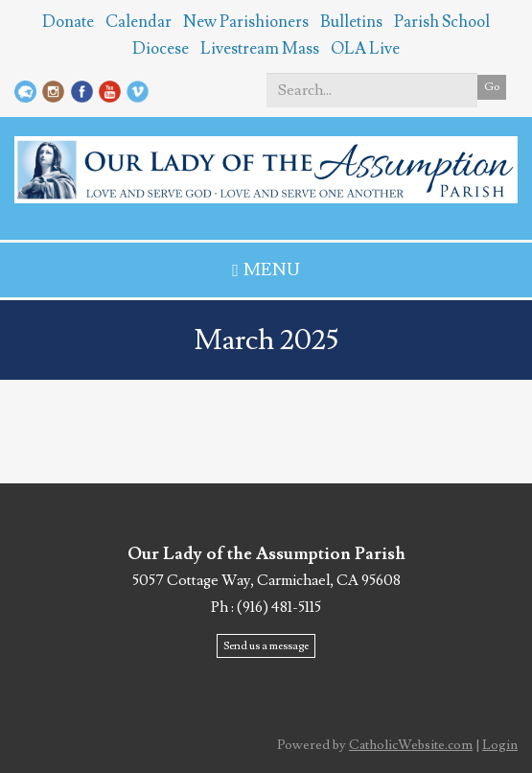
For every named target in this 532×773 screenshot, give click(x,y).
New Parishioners (246, 22)
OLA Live (365, 49)
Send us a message (266, 646)
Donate (68, 22)
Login (500, 745)
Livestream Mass (260, 49)
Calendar (139, 22)
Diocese (161, 49)
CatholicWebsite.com (411, 745)
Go (492, 87)
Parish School (442, 22)
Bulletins (351, 22)
